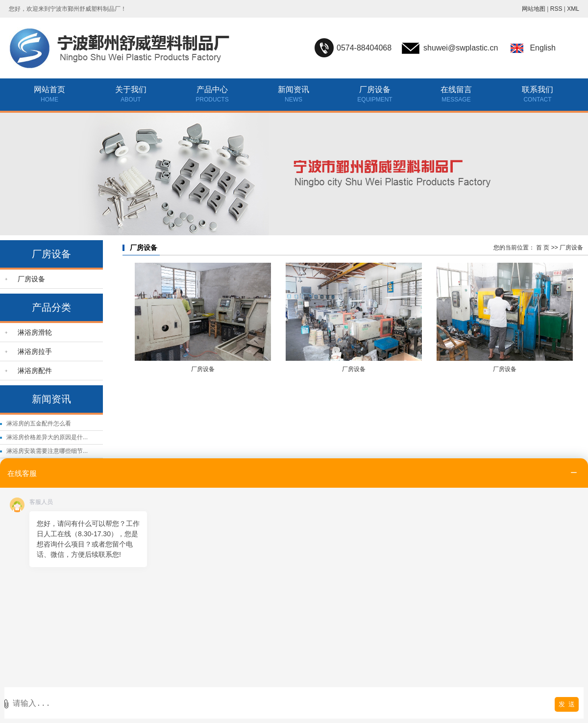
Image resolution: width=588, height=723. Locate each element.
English (542, 48)
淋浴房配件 (35, 371)
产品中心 (212, 89)
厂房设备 (375, 89)
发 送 (567, 704)
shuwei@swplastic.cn (461, 48)
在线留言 (456, 89)
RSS (556, 9)
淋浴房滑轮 (35, 332)
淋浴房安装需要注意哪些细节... (47, 451)
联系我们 (538, 89)
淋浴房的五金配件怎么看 (39, 424)
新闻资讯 (294, 89)
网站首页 (49, 89)
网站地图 (534, 9)
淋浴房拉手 (35, 351)
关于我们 (131, 89)
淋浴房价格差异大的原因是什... (47, 437)
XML (573, 9)
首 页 (543, 248)
